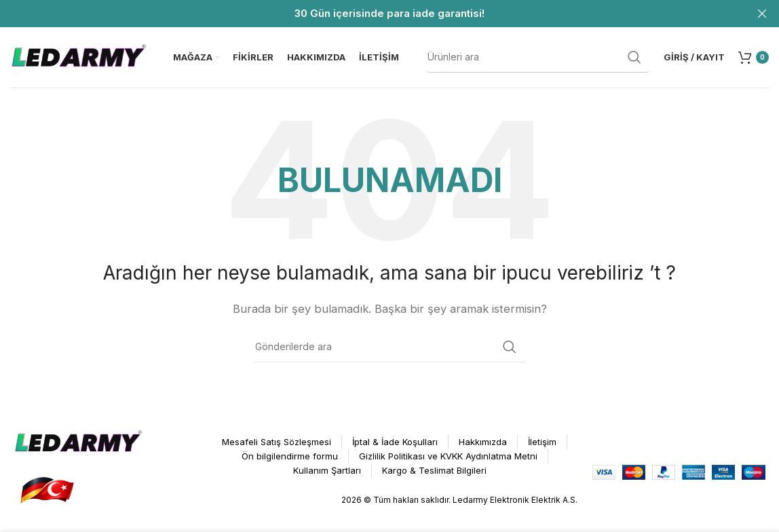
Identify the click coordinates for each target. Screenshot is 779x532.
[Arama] (538, 58)
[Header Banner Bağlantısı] (369, 14)
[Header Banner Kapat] (762, 14)
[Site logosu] (78, 57)
